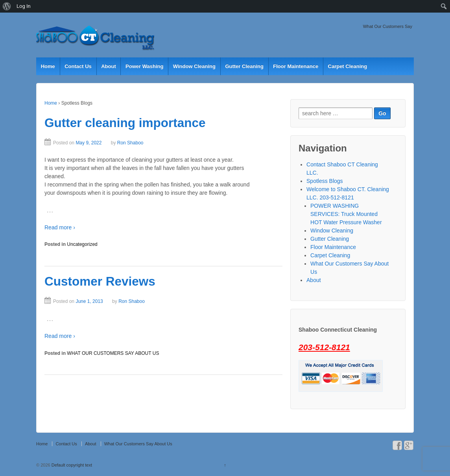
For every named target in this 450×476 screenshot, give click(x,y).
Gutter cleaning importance (125, 123)
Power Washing (144, 66)
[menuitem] (7, 6)
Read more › (60, 227)
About (109, 66)
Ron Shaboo (130, 143)
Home (48, 66)
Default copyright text (71, 465)
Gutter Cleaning (244, 66)
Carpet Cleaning (348, 66)
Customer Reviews (100, 281)
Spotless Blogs (325, 181)
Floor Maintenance (296, 66)
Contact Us (78, 66)
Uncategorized (82, 244)
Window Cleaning (194, 66)
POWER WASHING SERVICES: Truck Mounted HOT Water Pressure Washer (346, 214)
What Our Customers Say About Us (138, 444)
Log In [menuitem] (24, 6)
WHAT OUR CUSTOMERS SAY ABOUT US (113, 353)
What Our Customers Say (388, 26)
